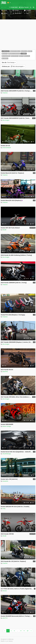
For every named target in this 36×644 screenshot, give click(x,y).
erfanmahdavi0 (7, 148)
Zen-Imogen (6, 120)
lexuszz (5, 591)
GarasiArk (5, 481)
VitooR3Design (7, 454)
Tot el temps (9, 62)
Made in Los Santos (7, 641)
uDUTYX (5, 618)
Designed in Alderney (7, 639)
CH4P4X (5, 563)
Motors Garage (7, 426)
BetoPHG (5, 372)
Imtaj (4, 509)
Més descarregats (13, 66)
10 (28, 631)
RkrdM (4, 230)
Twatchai (5, 93)
